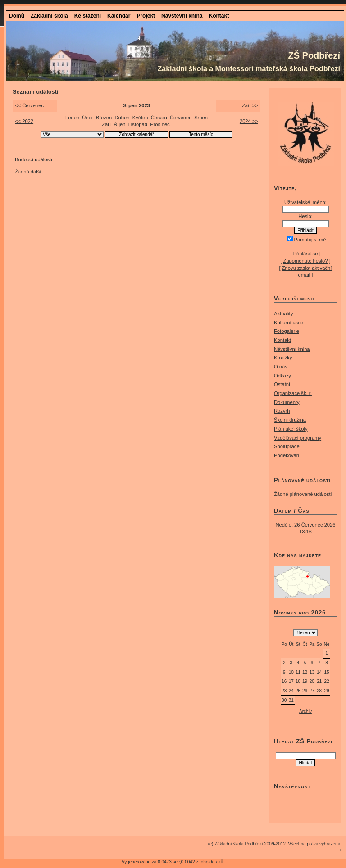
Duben (122, 118)
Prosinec (160, 124)
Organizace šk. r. (293, 393)
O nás (281, 367)
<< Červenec (29, 105)
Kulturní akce (289, 323)
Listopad (138, 124)
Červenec (181, 118)
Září (106, 124)
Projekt (146, 16)
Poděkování (287, 455)
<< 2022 (24, 121)
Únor (87, 118)
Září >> (250, 105)
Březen (104, 118)
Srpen (201, 118)
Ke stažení (88, 16)
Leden (72, 118)
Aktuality (283, 314)
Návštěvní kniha (182, 16)
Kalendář (119, 16)
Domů (17, 16)
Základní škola (49, 16)
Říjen (119, 124)
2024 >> (249, 121)
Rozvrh (282, 411)
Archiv (305, 711)
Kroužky (283, 358)
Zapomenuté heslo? (306, 261)
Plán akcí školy (291, 429)
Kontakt (219, 16)
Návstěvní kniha (292, 349)
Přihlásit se (306, 254)
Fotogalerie (287, 331)
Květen (140, 118)
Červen (159, 118)
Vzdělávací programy (298, 438)
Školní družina (290, 420)
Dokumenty (287, 402)
